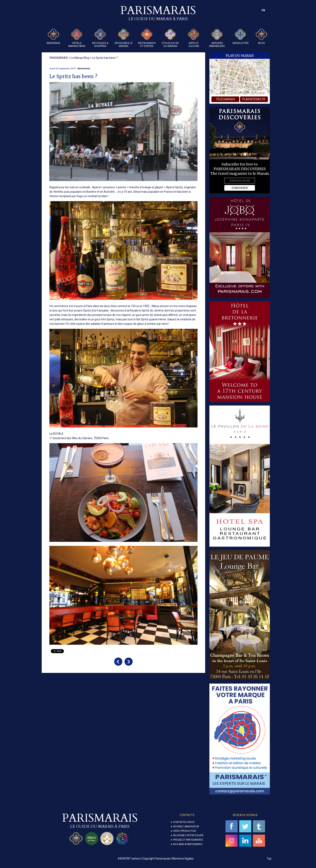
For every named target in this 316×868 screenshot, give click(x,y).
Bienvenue (54, 37)
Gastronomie (83, 69)
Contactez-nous (184, 822)
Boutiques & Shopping (100, 38)
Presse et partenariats (188, 840)
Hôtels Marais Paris (77, 38)
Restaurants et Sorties (147, 38)
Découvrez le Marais (124, 38)
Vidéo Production (185, 831)
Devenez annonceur (186, 827)
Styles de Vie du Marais (170, 38)
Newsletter (241, 37)
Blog (261, 37)
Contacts (187, 815)
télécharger (225, 99)
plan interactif (254, 99)
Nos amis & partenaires (188, 844)
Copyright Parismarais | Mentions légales (168, 859)
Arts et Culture (194, 38)
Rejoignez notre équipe (188, 835)
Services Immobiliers (217, 38)
